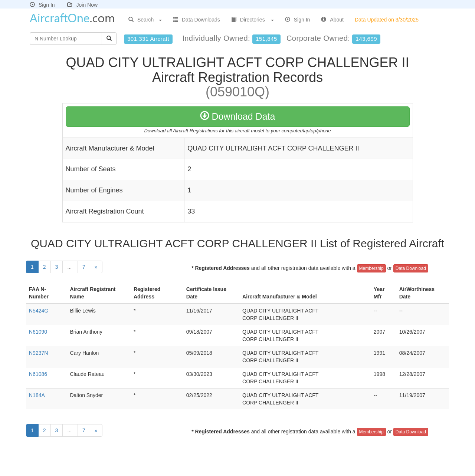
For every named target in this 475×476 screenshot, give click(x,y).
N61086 (38, 374)
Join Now (82, 5)
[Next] (96, 267)
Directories (253, 20)
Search (145, 20)
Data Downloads (196, 20)
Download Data (238, 116)
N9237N (38, 353)
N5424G (39, 311)
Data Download (411, 268)
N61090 (38, 332)
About (332, 20)
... (70, 267)
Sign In (42, 5)
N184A (37, 395)
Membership (371, 268)
